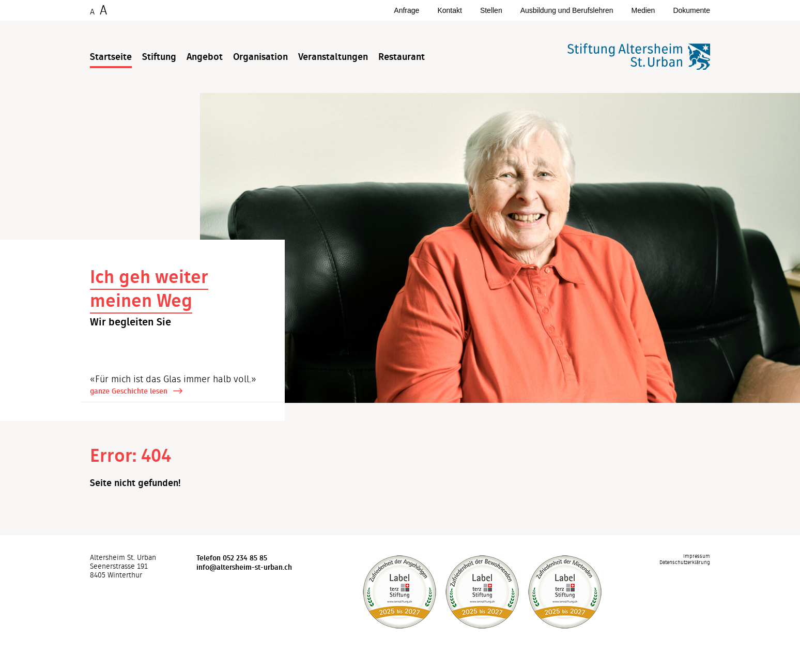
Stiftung (159, 57)
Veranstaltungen (333, 57)
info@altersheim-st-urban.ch (244, 567)
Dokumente (691, 10)
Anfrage (406, 10)
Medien (643, 10)
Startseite (111, 57)
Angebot (205, 57)
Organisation (260, 57)
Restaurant (402, 57)
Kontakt (449, 10)
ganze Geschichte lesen (129, 391)
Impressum (697, 556)
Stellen (491, 10)
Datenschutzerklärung (685, 562)
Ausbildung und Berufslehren (567, 10)
